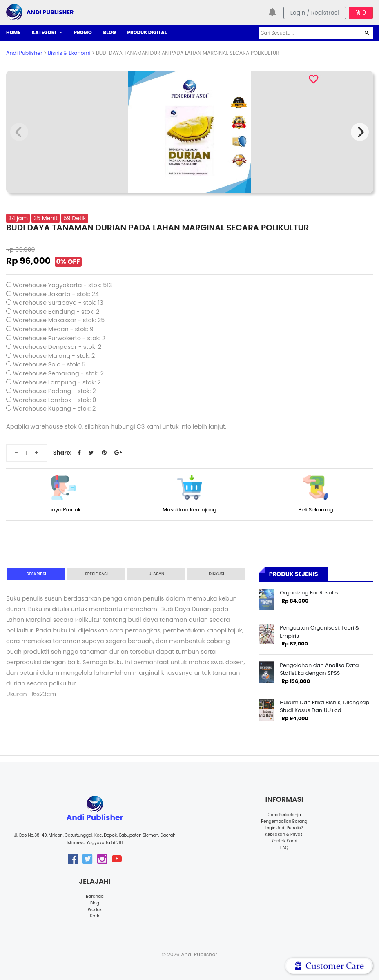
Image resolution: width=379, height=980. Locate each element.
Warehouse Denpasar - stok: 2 (57, 347)
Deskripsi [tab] (36, 574)
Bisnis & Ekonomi (69, 53)
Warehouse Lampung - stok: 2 (57, 382)
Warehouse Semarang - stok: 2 (58, 373)
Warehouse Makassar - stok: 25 (59, 320)
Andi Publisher (24, 53)
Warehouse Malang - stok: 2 (54, 356)
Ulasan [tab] (156, 574)
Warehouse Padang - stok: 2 (55, 391)
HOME (13, 33)
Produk (95, 910)
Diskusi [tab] (216, 574)
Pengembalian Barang (284, 821)
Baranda (95, 896)
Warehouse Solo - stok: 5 (49, 364)
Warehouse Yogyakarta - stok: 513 (63, 285)
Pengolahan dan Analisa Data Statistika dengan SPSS (319, 669)
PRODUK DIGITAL (147, 33)
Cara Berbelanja (284, 815)
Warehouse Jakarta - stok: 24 (56, 294)
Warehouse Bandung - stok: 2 (56, 312)
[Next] (360, 132)
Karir (95, 916)
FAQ (284, 848)
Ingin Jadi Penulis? (284, 828)
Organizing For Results (309, 593)
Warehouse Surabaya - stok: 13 (58, 303)
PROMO (83, 33)
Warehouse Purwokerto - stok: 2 (59, 338)
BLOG (110, 33)
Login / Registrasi (315, 13)
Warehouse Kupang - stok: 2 (54, 409)
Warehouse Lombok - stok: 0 (55, 400)
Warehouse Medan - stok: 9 (53, 329)
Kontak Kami (284, 841)
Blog (95, 903)
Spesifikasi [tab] (96, 574)
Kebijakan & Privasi (284, 834)
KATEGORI (47, 33)
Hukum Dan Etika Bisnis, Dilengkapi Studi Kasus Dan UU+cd (325, 706)
